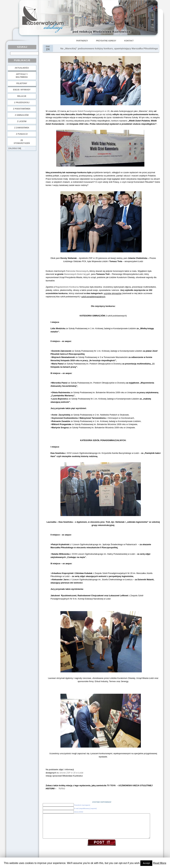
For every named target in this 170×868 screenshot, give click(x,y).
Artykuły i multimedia (22, 76)
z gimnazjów (22, 115)
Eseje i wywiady (22, 90)
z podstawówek (22, 109)
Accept (146, 863)
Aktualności (22, 68)
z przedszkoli (22, 102)
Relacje (22, 96)
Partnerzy (82, 41)
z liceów (22, 121)
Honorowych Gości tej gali (77, 274)
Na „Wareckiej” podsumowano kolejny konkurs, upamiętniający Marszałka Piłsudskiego (109, 49)
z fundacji (22, 134)
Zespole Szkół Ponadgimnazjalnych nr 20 (89, 111)
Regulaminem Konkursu (67, 287)
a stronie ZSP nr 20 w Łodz (70, 773)
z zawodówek (22, 128)
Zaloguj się (15, 148)
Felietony (22, 83)
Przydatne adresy (106, 41)
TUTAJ (62, 789)
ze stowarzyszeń (22, 142)
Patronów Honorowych (77, 271)
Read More (160, 863)
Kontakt (129, 41)
